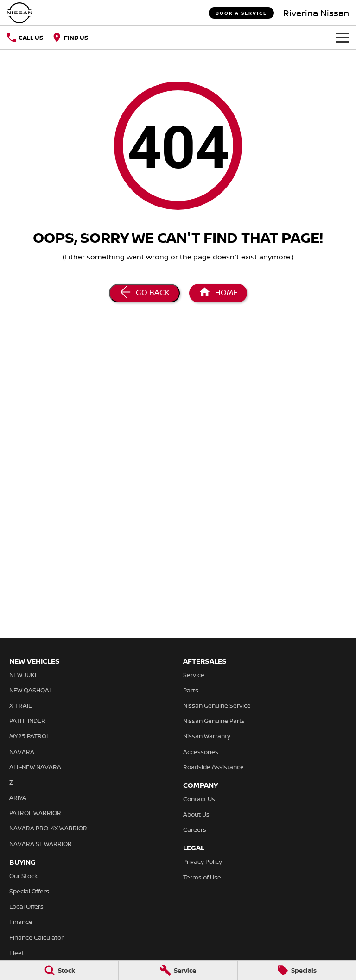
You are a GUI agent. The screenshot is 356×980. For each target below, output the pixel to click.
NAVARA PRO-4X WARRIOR (48, 828)
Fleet (17, 953)
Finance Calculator (36, 937)
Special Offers (29, 891)
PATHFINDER (27, 721)
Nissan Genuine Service (217, 705)
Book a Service (241, 13)
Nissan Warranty (207, 736)
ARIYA (18, 798)
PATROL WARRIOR (35, 813)
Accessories (201, 752)
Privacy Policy (203, 861)
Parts (191, 690)
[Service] (178, 970)
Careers (195, 829)
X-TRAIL (20, 705)
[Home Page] (218, 293)
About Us (196, 814)
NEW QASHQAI (30, 690)
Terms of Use (202, 877)
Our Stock (23, 876)
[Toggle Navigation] (343, 38)
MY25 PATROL (29, 736)
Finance (21, 922)
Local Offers (26, 906)
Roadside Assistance (213, 767)
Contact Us (199, 799)
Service (194, 675)
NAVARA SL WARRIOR (41, 844)
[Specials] (297, 970)
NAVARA (22, 752)
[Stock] (59, 970)
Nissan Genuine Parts (214, 721)
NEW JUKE (24, 675)
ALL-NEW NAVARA (35, 767)
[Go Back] (144, 293)
